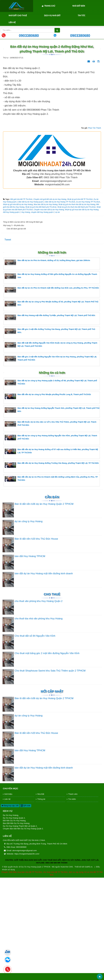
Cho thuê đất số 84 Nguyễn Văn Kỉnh (35, 738)
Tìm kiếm (72, 901)
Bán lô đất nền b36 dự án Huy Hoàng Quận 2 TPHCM (44, 606)
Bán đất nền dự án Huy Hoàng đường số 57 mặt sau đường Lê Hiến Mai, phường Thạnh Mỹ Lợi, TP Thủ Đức (51, 553)
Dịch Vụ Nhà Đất (52, 15)
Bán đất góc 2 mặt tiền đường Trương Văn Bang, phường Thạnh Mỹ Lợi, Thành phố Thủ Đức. (50, 433)
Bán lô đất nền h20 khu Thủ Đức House (36, 641)
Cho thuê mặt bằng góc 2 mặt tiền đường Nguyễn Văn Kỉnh (47, 755)
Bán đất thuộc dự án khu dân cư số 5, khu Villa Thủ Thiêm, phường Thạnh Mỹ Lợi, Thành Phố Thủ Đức (50, 526)
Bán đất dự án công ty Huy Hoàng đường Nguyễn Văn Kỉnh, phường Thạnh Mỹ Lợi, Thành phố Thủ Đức (51, 540)
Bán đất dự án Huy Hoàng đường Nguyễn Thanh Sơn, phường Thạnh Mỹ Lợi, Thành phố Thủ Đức (52, 512)
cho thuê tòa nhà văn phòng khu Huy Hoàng (39, 721)
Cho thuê (52, 696)
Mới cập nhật (52, 793)
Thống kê (41, 901)
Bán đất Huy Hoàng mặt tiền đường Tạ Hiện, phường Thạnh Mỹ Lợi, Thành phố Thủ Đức (50, 419)
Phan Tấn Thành (95, 230)
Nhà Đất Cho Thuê (18, 15)
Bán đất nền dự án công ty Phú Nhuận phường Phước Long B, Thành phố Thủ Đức (48, 498)
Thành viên (73, 896)
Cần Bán (52, 599)
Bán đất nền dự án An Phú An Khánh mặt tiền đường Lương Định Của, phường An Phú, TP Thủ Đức (51, 581)
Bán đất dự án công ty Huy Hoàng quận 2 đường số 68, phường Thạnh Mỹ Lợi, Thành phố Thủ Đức (51, 485)
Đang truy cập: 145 (10, 908)
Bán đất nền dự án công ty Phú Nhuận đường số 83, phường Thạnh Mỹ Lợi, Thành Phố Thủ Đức (51, 406)
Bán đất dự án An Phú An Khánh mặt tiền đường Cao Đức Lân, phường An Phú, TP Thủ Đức (52, 392)
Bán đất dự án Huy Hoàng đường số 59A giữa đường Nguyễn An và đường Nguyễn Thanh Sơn (51, 378)
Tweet (8, 342)
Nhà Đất (41, 896)
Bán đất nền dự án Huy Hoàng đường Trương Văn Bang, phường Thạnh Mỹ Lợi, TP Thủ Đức (52, 567)
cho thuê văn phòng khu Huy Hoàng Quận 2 (39, 703)
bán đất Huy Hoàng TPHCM (30, 658)
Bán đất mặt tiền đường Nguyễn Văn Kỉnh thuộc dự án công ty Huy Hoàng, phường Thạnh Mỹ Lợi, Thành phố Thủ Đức (51, 447)
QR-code (26, 908)
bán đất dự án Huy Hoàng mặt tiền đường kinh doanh (44, 676)
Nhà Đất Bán (79, 6)
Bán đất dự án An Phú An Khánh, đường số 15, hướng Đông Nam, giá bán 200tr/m (47, 364)
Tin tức (82, 15)
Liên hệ (12, 22)
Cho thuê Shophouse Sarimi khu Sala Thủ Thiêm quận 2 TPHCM (50, 773)
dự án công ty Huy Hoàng (29, 624)
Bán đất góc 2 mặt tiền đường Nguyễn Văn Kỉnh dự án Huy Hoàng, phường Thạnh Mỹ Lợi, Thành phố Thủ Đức (51, 461)
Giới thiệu (8, 896)
